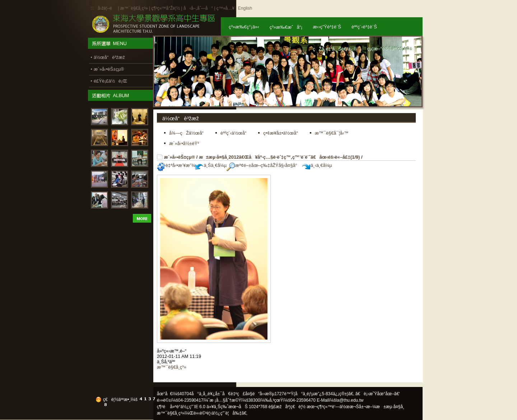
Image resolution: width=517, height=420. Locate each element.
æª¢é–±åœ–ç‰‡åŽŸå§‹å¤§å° (264, 165)
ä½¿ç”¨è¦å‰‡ (227, 413)
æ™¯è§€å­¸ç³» (135, 8)
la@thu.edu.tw (350, 400)
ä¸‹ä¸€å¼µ (317, 165)
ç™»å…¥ (225, 8)
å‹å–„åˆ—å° (198, 8)
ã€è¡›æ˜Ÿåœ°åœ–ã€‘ (378, 394)
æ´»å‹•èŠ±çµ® (180, 157)
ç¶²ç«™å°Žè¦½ (166, 8)
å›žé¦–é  (107, 8)
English (245, 8)
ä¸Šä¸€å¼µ (211, 165)
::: (92, 8)
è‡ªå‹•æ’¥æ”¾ (176, 165)
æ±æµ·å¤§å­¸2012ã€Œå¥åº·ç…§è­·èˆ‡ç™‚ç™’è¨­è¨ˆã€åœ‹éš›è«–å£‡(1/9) (279, 157)
